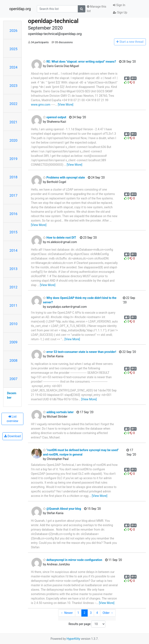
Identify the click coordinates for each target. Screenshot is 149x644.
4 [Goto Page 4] (97, 613)
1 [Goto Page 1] (78, 613)
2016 (13, 214)
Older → (108, 613)
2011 (13, 305)
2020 (13, 140)
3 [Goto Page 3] (91, 613)
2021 (13, 122)
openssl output (55, 117)
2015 (13, 232)
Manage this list (97, 9)
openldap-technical (53, 21)
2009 (13, 342)
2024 (13, 67)
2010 (13, 324)
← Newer (67, 613)
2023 (13, 86)
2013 (13, 269)
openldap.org (20, 9)
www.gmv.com (41, 105)
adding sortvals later (58, 412)
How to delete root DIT (60, 238)
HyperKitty (73, 639)
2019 (13, 159)
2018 (13, 177)
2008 (13, 360)
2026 (13, 31)
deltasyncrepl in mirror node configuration (73, 560)
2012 (13, 287)
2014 (13, 250)
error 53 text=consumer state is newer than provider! (80, 352)
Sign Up (120, 12)
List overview (12, 419)
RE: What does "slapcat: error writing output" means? (80, 62)
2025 (13, 49)
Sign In (119, 5)
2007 (13, 379)
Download (13, 436)
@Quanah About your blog (62, 509)
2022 (13, 104)
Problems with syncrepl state (64, 177)
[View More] (65, 105)
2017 (13, 195)
